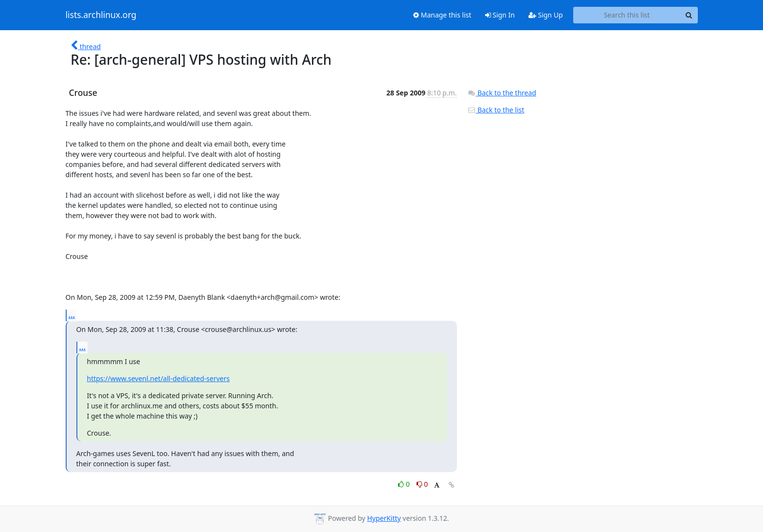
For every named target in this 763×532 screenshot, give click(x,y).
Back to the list (496, 110)
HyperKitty (384, 518)
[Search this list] (627, 15)
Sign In (500, 15)
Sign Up (546, 15)
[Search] (689, 15)
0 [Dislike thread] (422, 484)
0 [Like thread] (405, 484)
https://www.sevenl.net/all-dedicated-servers (158, 378)
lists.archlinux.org (101, 15)
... (72, 315)
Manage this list (442, 15)
